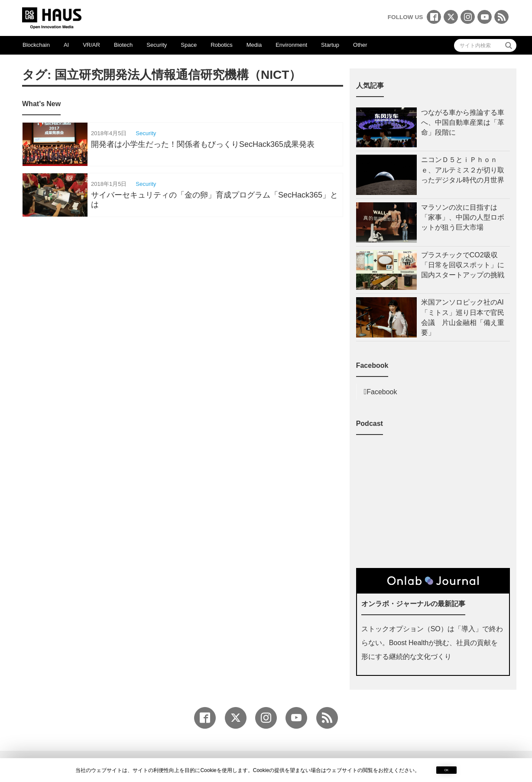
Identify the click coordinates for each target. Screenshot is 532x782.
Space (189, 45)
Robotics (222, 45)
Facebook (382, 392)
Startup (330, 45)
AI (66, 45)
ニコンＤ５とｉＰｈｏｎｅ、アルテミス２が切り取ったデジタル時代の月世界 (463, 170)
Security (157, 45)
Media (254, 45)
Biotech (123, 45)
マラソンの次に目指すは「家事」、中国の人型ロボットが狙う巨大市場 (463, 217)
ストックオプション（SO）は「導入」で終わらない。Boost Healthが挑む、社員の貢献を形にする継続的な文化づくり (432, 643)
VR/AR (91, 45)
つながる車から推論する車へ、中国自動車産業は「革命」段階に (463, 122)
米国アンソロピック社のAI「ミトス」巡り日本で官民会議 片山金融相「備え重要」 (463, 317)
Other (360, 45)
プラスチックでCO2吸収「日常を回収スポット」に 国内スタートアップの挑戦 (465, 265)
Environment (291, 45)
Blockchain (36, 45)
